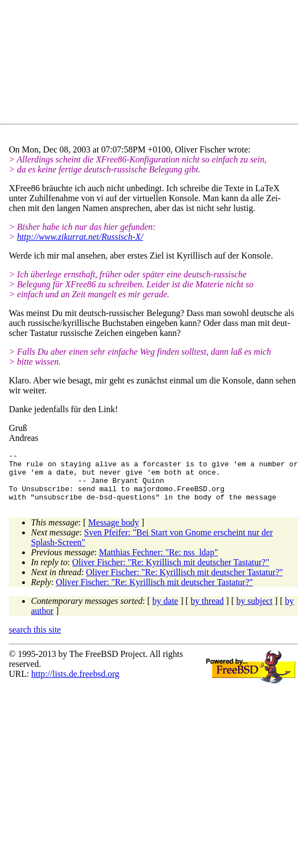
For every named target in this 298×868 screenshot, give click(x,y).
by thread (207, 611)
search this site (35, 640)
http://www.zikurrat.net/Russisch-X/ (80, 237)
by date (166, 611)
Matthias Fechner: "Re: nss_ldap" (158, 562)
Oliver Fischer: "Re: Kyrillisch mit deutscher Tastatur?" (171, 572)
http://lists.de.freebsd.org (75, 684)
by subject (255, 611)
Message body (114, 532)
